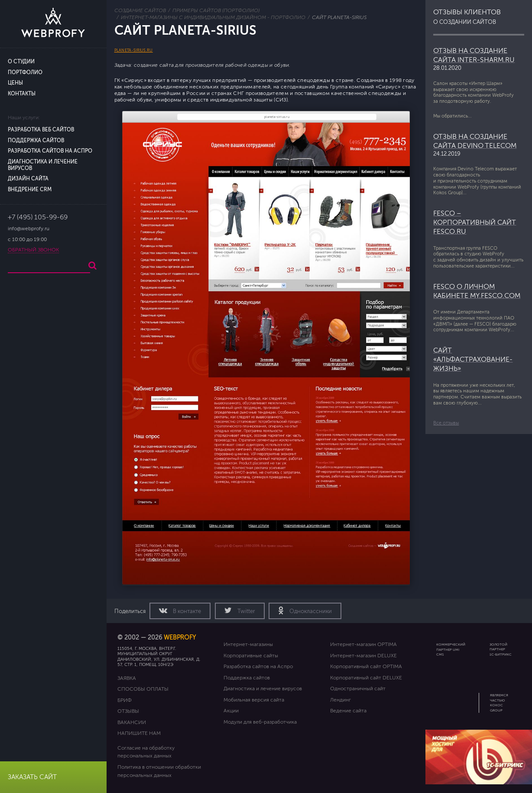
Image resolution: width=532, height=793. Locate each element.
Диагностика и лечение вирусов (263, 689)
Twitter (246, 611)
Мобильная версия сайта (254, 700)
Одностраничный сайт (358, 689)
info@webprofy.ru (29, 229)
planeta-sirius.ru (134, 50)
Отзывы (128, 711)
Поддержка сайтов (36, 141)
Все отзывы (446, 423)
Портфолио (25, 73)
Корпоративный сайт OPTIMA (366, 666)
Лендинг (341, 700)
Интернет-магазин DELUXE (363, 656)
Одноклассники (310, 611)
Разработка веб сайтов (41, 130)
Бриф (125, 700)
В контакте (186, 611)
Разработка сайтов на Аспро (50, 151)
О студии (21, 62)
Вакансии (132, 722)
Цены (15, 83)
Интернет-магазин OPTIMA (363, 644)
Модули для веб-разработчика (260, 722)
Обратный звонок (33, 250)
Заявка (127, 678)
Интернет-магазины (248, 644)
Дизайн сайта (28, 179)
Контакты (22, 94)
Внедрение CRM (30, 190)
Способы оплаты (143, 689)
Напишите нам (139, 733)
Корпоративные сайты (251, 656)
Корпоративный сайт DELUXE (366, 678)
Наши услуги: (24, 118)
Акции (231, 711)
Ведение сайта (348, 711)
